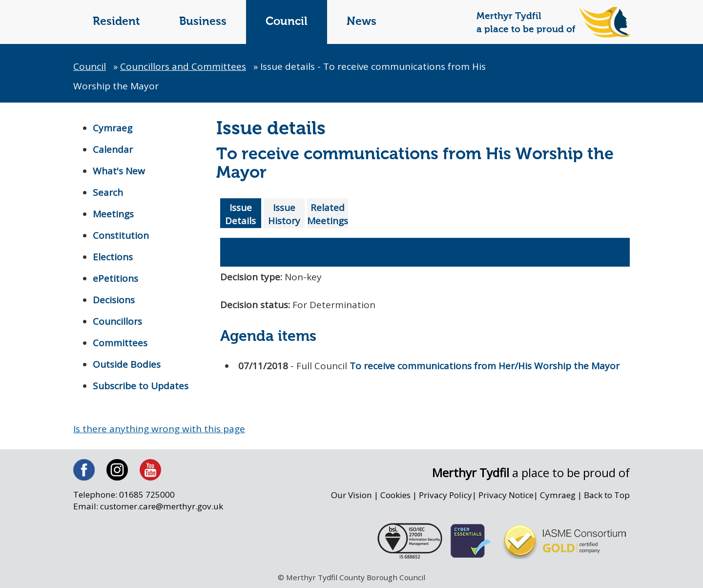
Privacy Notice (506, 495)
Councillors (117, 321)
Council (287, 22)
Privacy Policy (445, 495)
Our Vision (351, 495)
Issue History (284, 214)
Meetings (113, 214)
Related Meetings (328, 214)
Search (108, 192)
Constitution (121, 235)
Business (203, 22)
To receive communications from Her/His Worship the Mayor (485, 364)
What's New (119, 171)
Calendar (113, 149)
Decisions (114, 300)
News (362, 22)
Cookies (395, 495)
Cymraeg (113, 128)
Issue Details (240, 214)
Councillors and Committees (183, 66)
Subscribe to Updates (141, 386)
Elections (113, 257)
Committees (120, 343)
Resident (116, 22)
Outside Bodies (127, 364)
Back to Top (607, 495)
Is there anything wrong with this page (159, 429)
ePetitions (115, 278)
